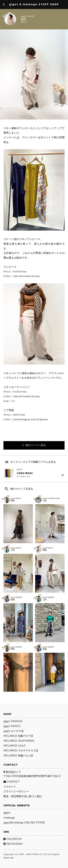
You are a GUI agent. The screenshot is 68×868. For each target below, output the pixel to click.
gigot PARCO (16, 498)
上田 (45, 501)
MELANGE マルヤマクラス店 (21, 750)
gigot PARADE (28, 16)
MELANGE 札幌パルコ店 (18, 756)
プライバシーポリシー (16, 791)
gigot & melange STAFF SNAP (34, 5)
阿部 (13, 501)
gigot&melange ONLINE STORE (24, 823)
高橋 (13, 600)
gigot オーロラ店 (14, 731)
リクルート (10, 787)
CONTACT (11, 782)
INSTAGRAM (13, 844)
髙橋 (45, 550)
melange (9, 818)
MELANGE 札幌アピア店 (18, 736)
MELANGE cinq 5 (14, 746)
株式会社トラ (12, 772)
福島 (23, 19)
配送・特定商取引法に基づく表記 (22, 796)
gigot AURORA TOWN (51, 498)
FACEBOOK (13, 839)
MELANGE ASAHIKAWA (19, 741)
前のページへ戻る (34, 445)
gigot (7, 813)
